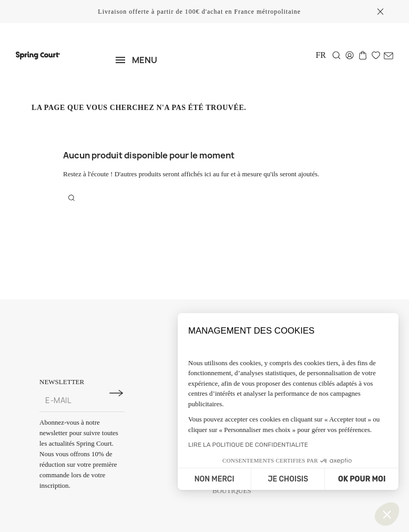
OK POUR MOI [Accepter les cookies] (362, 479)
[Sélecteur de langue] (321, 55)
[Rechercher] (336, 55)
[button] (387, 514)
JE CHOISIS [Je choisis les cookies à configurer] (288, 479)
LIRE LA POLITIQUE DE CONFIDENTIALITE (248, 445)
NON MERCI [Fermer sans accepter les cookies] (214, 479)
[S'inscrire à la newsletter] (116, 393)
